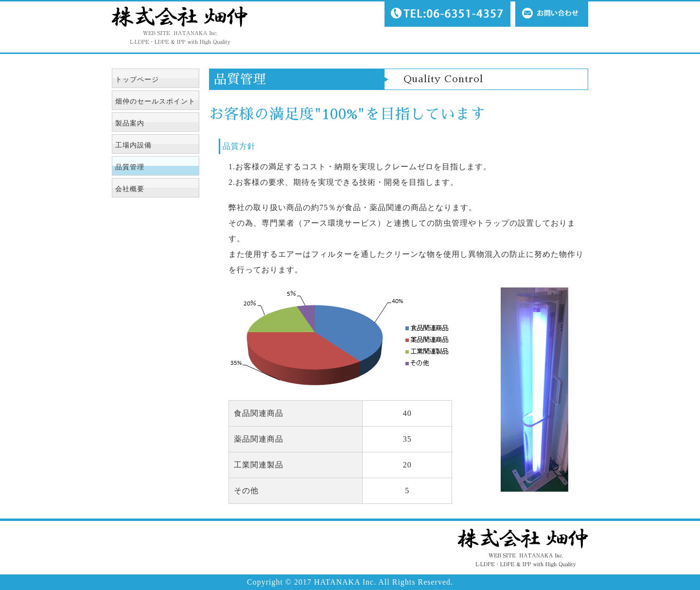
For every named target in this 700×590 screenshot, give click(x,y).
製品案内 (130, 123)
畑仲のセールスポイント (155, 101)
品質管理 (130, 167)
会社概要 (130, 189)
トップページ (137, 80)
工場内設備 (133, 145)
